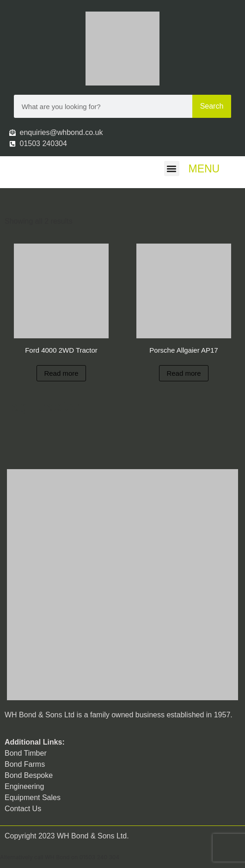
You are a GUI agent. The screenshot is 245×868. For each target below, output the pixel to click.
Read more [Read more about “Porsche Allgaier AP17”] (184, 373)
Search (212, 106)
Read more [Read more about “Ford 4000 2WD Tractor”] (61, 373)
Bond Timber (26, 753)
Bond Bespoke (29, 775)
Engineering (24, 786)
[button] (172, 168)
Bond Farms (25, 764)
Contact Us (23, 809)
